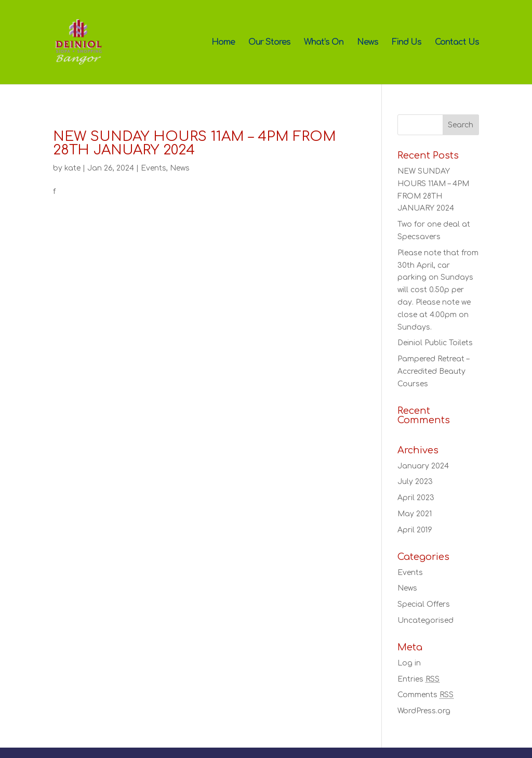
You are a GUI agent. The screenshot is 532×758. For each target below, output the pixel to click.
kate (72, 168)
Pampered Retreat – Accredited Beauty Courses (433, 371)
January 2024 (423, 466)
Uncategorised (425, 620)
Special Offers (424, 604)
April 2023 (416, 498)
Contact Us (457, 43)
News (368, 43)
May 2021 (415, 514)
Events (154, 168)
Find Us (407, 43)
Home (223, 43)
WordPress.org (424, 711)
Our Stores (269, 43)
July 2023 (415, 482)
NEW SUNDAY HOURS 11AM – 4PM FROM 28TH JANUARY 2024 (195, 143)
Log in (409, 663)
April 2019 (415, 530)
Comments (425, 695)
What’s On (324, 43)
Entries (418, 679)
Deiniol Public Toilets (435, 343)
